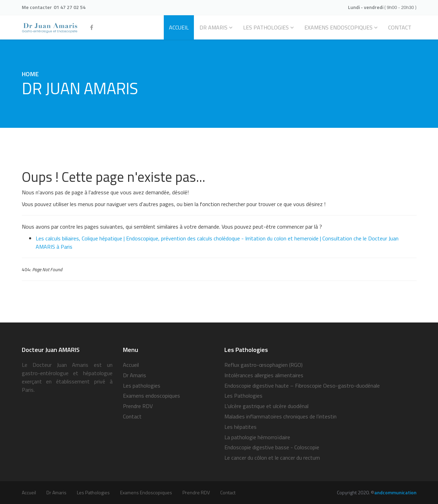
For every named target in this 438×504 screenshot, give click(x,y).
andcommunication (395, 492)
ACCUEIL (179, 27)
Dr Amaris (213, 27)
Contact (132, 416)
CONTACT (400, 27)
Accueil (131, 365)
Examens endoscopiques (151, 396)
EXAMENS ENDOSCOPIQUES (338, 27)
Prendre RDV (138, 406)
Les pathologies (266, 27)
